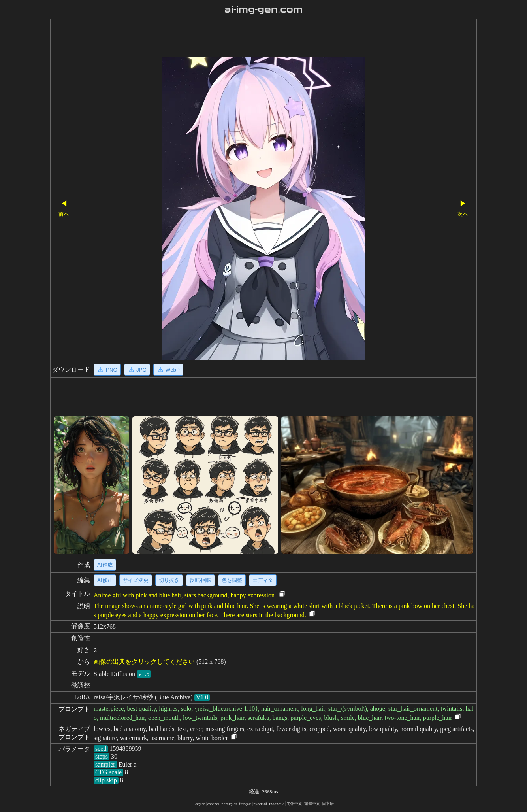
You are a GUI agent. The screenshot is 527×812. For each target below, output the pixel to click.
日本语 (328, 804)
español (214, 804)
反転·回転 (201, 580)
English (199, 804)
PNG (107, 370)
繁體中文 (312, 804)
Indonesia (277, 804)
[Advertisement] (250, 39)
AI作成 (105, 565)
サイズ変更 (136, 580)
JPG (137, 370)
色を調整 (232, 580)
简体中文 (294, 804)
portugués (229, 804)
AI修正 (105, 580)
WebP (168, 370)
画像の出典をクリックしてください (144, 662)
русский (260, 804)
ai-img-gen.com (264, 9)
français (245, 804)
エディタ (263, 580)
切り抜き (169, 580)
